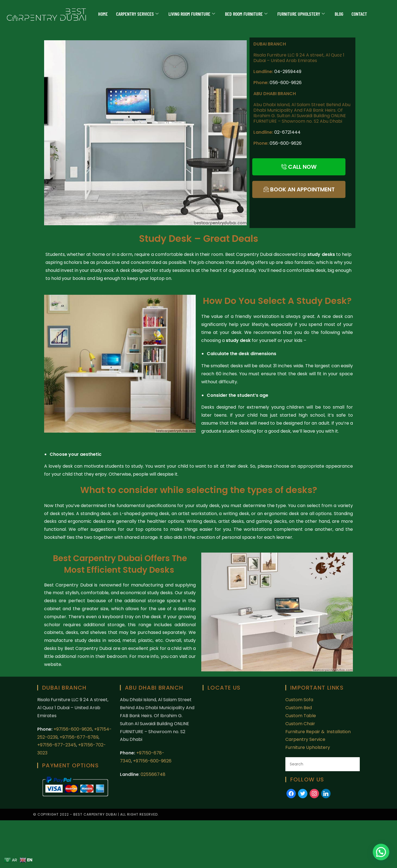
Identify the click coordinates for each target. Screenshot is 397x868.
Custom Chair (300, 724)
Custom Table (301, 716)
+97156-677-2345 (57, 745)
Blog (339, 14)
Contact (359, 14)
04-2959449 (288, 72)
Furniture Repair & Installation (319, 732)
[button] (381, 852)
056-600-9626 (286, 83)
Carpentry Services (137, 14)
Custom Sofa (299, 700)
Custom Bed (299, 708)
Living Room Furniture (192, 14)
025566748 (153, 774)
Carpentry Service (305, 739)
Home (103, 14)
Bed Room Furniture (246, 14)
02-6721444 (287, 132)
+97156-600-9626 (73, 729)
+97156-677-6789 (79, 737)
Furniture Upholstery (301, 14)
